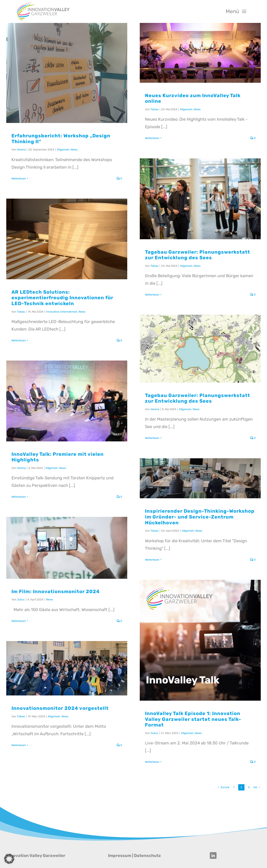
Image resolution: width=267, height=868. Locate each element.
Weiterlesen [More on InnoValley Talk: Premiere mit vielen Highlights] (19, 497)
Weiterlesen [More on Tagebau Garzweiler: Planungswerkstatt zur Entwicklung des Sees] (152, 295)
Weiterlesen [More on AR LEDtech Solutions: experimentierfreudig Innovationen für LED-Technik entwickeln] (19, 340)
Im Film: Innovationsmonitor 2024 (56, 591)
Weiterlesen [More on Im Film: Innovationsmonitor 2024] (19, 621)
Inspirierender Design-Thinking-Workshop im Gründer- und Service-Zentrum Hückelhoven (200, 517)
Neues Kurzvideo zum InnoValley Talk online (193, 98)
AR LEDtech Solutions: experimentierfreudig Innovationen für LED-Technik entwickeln (62, 298)
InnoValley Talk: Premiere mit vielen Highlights (58, 457)
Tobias (154, 109)
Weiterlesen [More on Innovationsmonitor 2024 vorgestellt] (19, 745)
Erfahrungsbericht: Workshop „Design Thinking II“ (61, 139)
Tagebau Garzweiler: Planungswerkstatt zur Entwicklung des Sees (198, 255)
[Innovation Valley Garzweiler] (43, 4)
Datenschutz (147, 855)
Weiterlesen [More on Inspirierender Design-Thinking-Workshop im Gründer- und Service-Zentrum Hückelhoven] (152, 560)
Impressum (120, 855)
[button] (9, 859)
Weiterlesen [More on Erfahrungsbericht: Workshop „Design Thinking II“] (19, 178)
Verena (21, 150)
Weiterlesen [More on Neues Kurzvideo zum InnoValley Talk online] (152, 138)
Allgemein (63, 150)
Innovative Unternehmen (62, 312)
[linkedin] (213, 855)
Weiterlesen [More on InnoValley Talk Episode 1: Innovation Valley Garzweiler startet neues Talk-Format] (152, 762)
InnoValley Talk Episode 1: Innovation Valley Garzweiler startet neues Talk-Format (193, 719)
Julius (21, 599)
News (74, 150)
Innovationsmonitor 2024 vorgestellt (60, 708)
